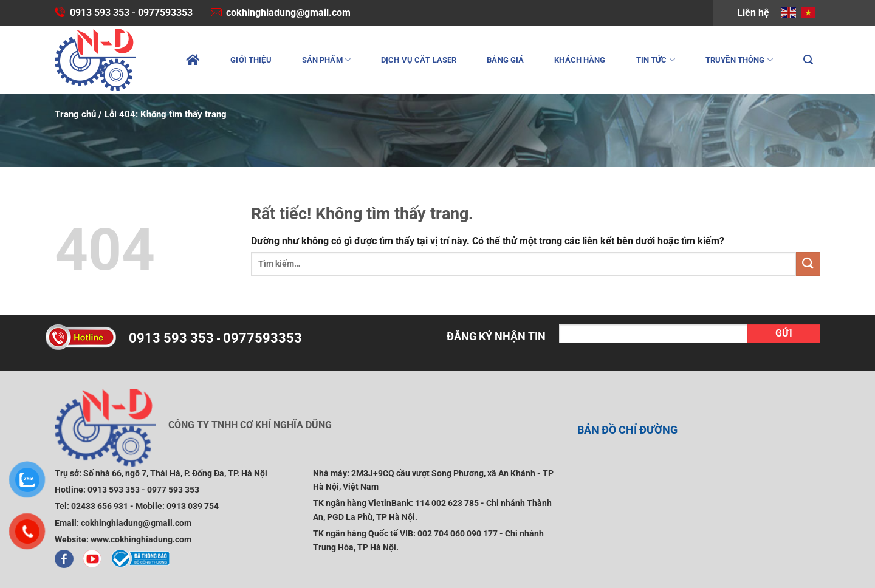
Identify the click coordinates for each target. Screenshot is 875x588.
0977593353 (165, 12)
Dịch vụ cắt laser (419, 60)
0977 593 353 (173, 490)
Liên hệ (753, 12)
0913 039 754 (193, 506)
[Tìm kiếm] (808, 60)
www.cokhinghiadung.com (141, 539)
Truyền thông (739, 60)
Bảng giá (505, 60)
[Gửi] (808, 264)
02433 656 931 (100, 506)
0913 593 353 (100, 12)
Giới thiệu (251, 60)
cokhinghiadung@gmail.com (288, 12)
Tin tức (656, 60)
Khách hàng (580, 60)
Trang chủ (75, 114)
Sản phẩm (326, 60)
